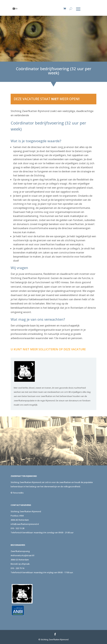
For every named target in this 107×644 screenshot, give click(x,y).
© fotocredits (17, 493)
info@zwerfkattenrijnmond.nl (25, 524)
